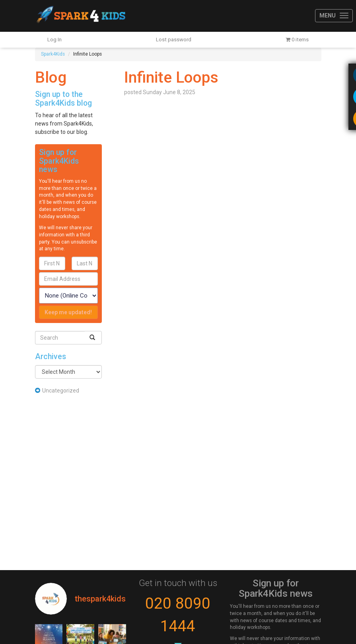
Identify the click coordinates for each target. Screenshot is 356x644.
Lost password (174, 40)
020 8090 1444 (178, 615)
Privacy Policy (81, 249)
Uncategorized (61, 391)
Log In (54, 40)
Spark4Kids (80, 16)
